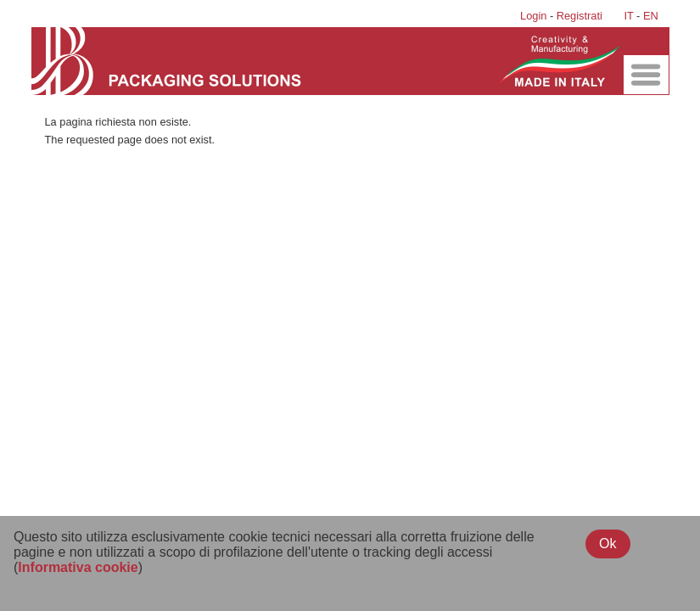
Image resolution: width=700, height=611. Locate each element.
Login (533, 16)
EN (651, 16)
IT (628, 16)
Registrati (580, 16)
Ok (608, 544)
